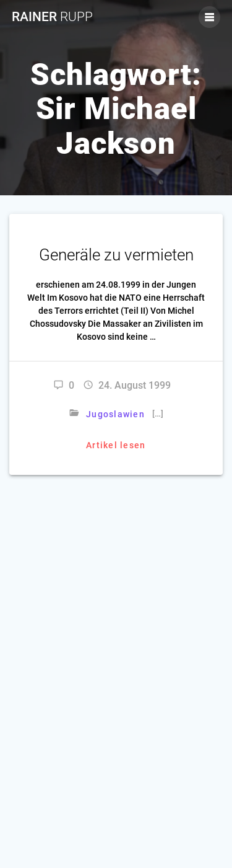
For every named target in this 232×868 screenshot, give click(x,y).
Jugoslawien (115, 414)
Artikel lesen (116, 445)
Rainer (52, 17)
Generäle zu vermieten (116, 255)
